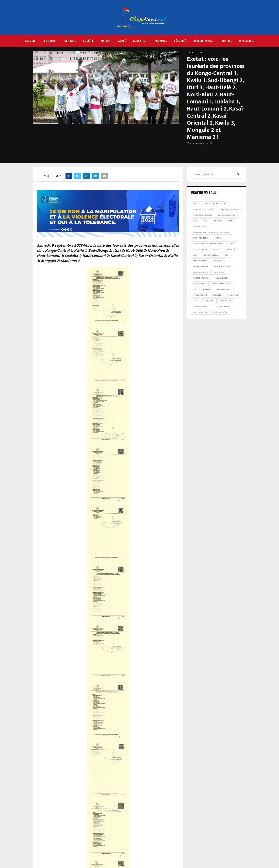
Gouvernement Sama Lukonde (208, 244)
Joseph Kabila (200, 249)
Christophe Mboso (230, 209)
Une (200, 52)
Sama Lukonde (224, 289)
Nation (106, 41)
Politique (69, 41)
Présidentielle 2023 (222, 284)
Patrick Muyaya (201, 278)
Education (140, 41)
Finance (218, 221)
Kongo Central (211, 255)
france (231, 221)
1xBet (196, 204)
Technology (233, 295)
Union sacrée (226, 301)
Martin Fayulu (200, 261)
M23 (226, 255)
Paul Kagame (221, 278)
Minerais (218, 261)
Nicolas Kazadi (201, 272)
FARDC (206, 221)
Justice (227, 41)
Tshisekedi (209, 301)
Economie (49, 41)
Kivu (195, 255)
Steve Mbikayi (200, 295)
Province (161, 41)
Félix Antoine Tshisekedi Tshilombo (211, 232)
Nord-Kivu (219, 272)
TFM (195, 301)
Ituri (231, 244)
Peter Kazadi (200, 284)
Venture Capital (201, 307)
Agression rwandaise (216, 204)
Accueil (30, 41)
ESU (195, 221)
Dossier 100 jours (226, 215)
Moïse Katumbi (201, 267)
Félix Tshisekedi (201, 238)
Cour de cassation (203, 215)
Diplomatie (247, 41)
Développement (204, 41)
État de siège (221, 312)
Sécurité (180, 41)
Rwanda (207, 289)
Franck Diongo (201, 227)
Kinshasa (230, 249)
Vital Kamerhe (223, 307)
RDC (195, 289)
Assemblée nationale (204, 209)
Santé (122, 41)
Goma (218, 238)
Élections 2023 (201, 312)
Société (88, 41)
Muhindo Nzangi (222, 267)
